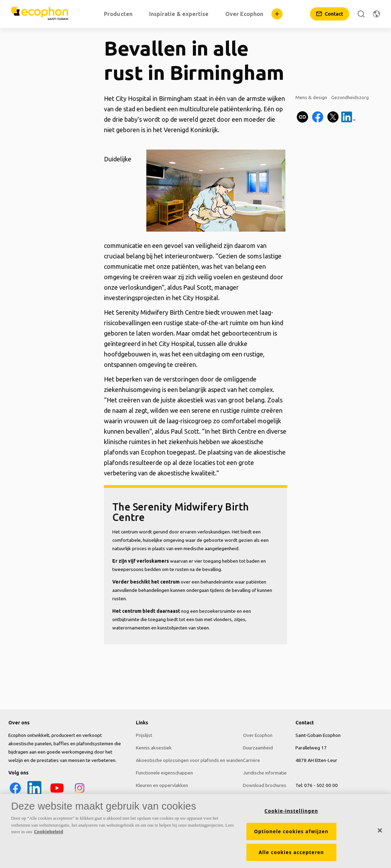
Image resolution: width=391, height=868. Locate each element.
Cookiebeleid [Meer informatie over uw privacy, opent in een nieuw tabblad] (49, 831)
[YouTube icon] (57, 793)
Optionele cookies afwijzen (291, 831)
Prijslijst (144, 735)
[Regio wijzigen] (376, 14)
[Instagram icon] (80, 793)
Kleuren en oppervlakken (162, 785)
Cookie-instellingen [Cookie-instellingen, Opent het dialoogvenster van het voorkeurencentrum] (291, 811)
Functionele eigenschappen (164, 773)
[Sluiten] (380, 830)
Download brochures (265, 785)
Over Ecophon (258, 735)
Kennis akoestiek (154, 748)
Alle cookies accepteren (291, 852)
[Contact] (330, 14)
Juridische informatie (265, 773)
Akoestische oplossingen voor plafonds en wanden (189, 760)
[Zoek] (361, 14)
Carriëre (251, 760)
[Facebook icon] (15, 793)
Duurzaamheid (258, 748)
